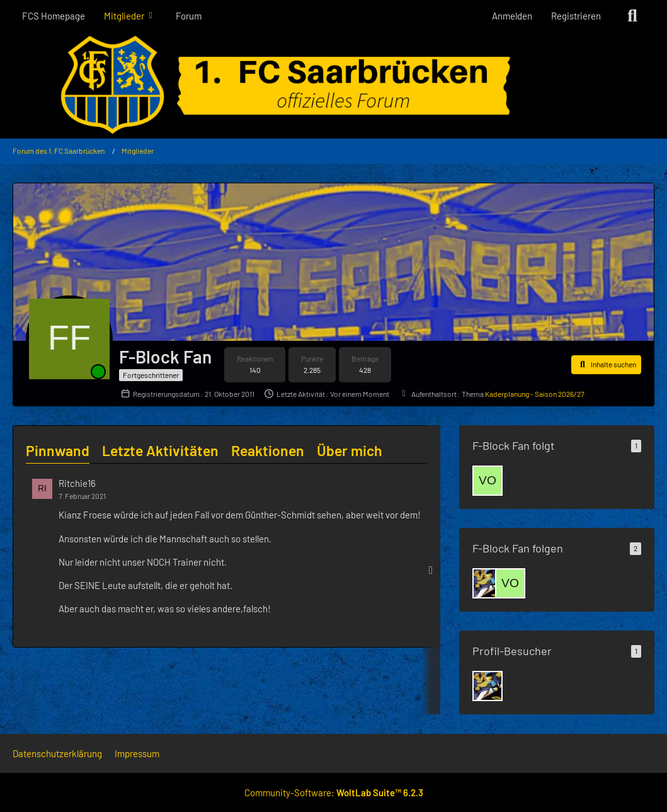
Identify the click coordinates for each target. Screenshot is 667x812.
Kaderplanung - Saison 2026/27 (535, 394)
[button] (606, 365)
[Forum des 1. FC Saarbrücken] (333, 85)
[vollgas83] (487, 481)
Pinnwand (58, 450)
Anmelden (512, 16)
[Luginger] (487, 583)
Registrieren (576, 16)
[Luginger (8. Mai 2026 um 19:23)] (487, 686)
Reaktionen (268, 450)
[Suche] (632, 16)
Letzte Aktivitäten (160, 450)
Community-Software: (334, 792)
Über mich (350, 450)
